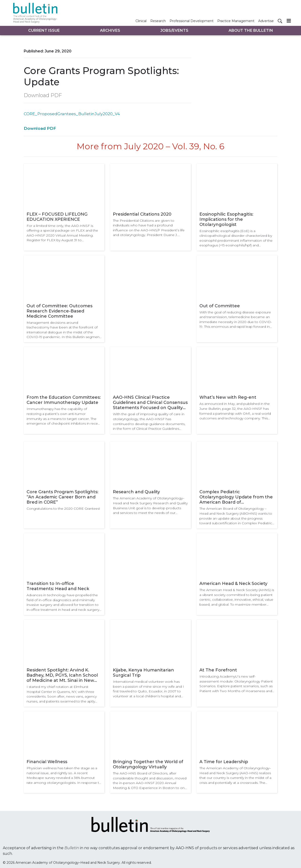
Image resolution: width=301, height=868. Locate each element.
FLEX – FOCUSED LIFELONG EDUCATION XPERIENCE (57, 217)
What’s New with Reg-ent (228, 397)
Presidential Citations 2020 (142, 214)
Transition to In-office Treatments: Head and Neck (58, 586)
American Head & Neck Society (233, 584)
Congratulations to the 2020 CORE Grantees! (63, 509)
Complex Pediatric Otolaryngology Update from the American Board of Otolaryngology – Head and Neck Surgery (236, 497)
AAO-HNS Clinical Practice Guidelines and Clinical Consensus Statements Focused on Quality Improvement (150, 402)
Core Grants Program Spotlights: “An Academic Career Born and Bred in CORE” (62, 497)
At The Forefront (218, 670)
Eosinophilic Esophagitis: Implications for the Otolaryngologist (226, 219)
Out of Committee (220, 306)
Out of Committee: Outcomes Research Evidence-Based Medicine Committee (59, 311)
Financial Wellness (47, 762)
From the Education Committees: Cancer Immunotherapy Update (64, 400)
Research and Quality (136, 492)
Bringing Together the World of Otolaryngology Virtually (148, 764)
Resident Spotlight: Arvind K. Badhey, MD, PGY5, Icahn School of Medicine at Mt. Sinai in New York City (62, 675)
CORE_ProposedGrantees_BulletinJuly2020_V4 (72, 114)
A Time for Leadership (224, 762)
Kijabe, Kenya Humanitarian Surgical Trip (143, 673)
